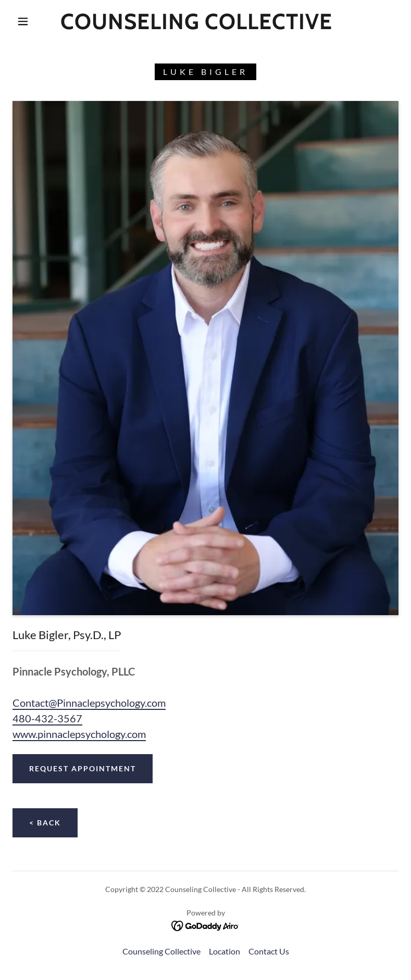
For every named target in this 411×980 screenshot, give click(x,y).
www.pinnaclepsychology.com (79, 734)
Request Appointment (83, 768)
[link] (197, 26)
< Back (45, 823)
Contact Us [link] (269, 951)
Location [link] (225, 951)
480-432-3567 (47, 718)
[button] (23, 21)
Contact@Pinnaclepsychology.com (89, 703)
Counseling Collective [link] (161, 951)
